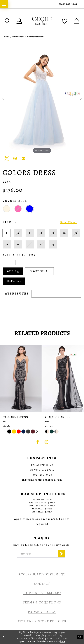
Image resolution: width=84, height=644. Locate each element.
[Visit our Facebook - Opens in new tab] (38, 442)
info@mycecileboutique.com (42, 480)
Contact (42, 584)
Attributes (17, 294)
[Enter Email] (37, 554)
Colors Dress (18, 37)
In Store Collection (35, 37)
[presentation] (21, 378)
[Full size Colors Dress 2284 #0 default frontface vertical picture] (42, 99)
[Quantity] (9, 262)
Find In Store (14, 281)
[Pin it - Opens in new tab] (15, 158)
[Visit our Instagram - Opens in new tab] (46, 442)
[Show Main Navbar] (4, 4)
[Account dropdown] (19, 21)
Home (7, 37)
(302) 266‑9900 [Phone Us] (68, 4)
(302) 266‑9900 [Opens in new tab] (42, 475)
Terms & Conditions (42, 602)
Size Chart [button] (69, 222)
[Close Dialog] (4, 637)
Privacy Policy (42, 612)
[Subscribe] (61, 554)
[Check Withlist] (65, 21)
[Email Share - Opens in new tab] (24, 158)
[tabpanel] (42, 99)
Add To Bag (13, 271)
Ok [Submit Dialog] (80, 637)
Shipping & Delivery (42, 593)
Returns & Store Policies (42, 621)
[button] (8, 21)
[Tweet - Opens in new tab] (7, 158)
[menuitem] (4, 4)
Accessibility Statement (42, 574)
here (63, 641)
